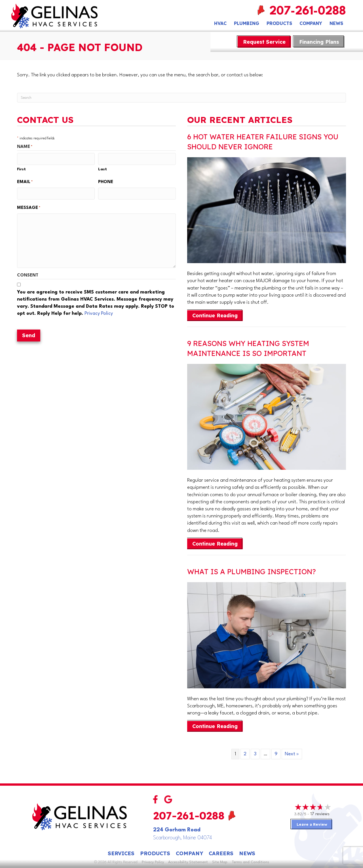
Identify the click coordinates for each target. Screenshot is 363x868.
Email (25, 181)
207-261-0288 (308, 11)
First (21, 168)
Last (103, 168)
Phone (106, 181)
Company (311, 23)
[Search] (181, 98)
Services (121, 854)
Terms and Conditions (250, 862)
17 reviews (320, 814)
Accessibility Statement (188, 862)
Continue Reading (218, 315)
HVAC (220, 23)
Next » (292, 754)
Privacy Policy (99, 312)
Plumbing (247, 23)
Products (279, 23)
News (336, 23)
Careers (221, 854)
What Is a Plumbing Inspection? (252, 572)
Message (29, 207)
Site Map (220, 862)
